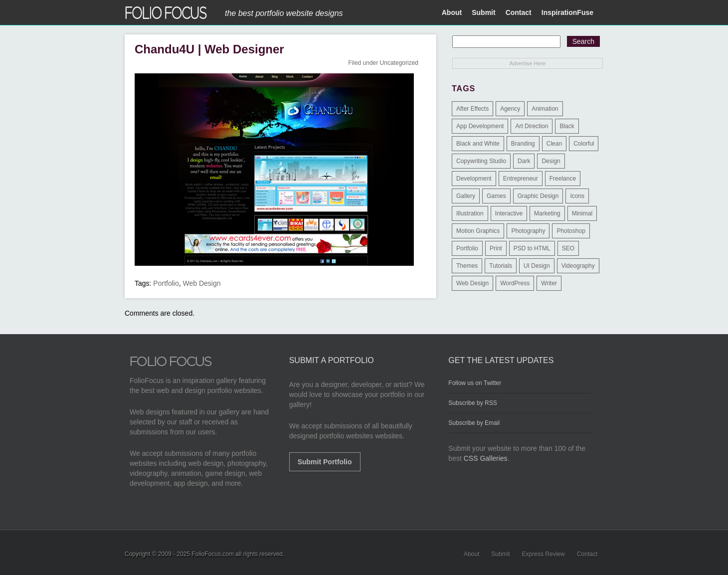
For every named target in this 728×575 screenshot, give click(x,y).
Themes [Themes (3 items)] (467, 266)
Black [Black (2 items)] (567, 126)
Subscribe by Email (474, 423)
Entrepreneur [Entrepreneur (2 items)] (521, 179)
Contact (519, 12)
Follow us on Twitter (475, 383)
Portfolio (166, 283)
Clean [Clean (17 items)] (554, 144)
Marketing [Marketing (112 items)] (547, 213)
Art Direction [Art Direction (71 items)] (532, 126)
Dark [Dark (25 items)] (524, 161)
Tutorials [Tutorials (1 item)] (501, 266)
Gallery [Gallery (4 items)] (466, 196)
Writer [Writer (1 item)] (549, 283)
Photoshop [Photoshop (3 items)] (571, 231)
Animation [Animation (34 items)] (545, 109)
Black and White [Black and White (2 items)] (478, 144)
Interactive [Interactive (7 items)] (509, 213)
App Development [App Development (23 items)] (480, 126)
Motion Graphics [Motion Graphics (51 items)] (478, 231)
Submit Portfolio (325, 462)
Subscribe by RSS (472, 403)
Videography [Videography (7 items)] (578, 266)
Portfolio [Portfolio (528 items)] (467, 248)
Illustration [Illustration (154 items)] (470, 213)
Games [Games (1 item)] (496, 196)
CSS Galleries (486, 458)
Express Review (544, 554)
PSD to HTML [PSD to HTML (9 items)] (532, 248)
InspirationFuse (567, 12)
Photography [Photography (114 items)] (528, 231)
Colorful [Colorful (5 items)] (584, 144)
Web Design (202, 283)
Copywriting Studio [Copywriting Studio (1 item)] (481, 161)
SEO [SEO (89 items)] (568, 248)
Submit (483, 12)
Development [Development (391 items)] (474, 179)
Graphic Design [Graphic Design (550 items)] (538, 196)
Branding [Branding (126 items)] (523, 144)
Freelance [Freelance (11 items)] (563, 179)
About (452, 12)
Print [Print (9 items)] (496, 248)
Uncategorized (399, 63)
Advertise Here (528, 63)
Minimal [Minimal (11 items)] (582, 213)
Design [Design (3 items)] (551, 161)
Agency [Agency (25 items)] (510, 109)
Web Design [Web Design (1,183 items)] (472, 283)
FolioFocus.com (213, 554)
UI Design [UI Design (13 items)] (537, 266)
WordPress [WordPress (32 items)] (515, 283)
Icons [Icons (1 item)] (577, 196)
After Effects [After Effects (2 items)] (472, 109)
